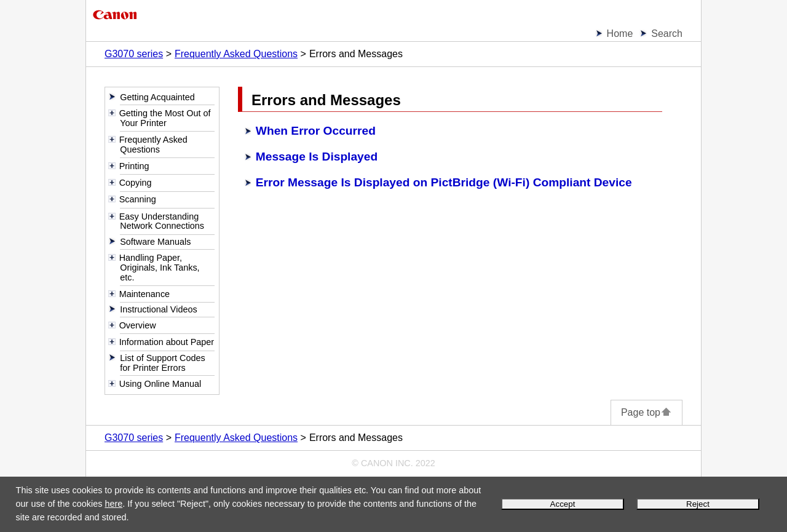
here (113, 504)
